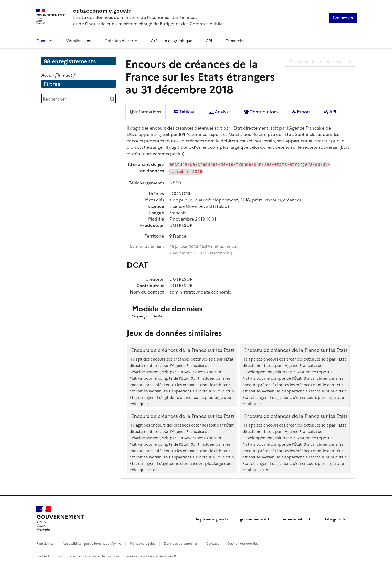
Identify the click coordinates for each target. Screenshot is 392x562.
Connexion (343, 18)
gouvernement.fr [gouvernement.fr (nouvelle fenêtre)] (255, 518)
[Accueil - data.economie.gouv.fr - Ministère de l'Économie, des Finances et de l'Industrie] (60, 518)
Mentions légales (143, 542)
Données (44, 40)
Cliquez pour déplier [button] (148, 315)
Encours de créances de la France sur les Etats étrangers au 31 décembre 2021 (219, 415)
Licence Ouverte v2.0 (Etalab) (199, 205)
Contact (213, 542)
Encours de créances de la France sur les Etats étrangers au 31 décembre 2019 (219, 349)
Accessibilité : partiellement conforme (92, 542)
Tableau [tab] (185, 111)
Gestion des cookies (243, 542)
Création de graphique (172, 40)
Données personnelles (181, 542)
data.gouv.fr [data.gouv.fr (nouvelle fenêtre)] (335, 518)
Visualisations (79, 40)
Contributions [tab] (261, 111)
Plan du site (45, 542)
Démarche (235, 40)
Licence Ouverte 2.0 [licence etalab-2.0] (161, 555)
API (209, 40)
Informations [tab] (145, 111)
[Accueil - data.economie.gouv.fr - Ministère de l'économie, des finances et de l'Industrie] (149, 10)
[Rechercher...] (79, 99)
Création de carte (121, 40)
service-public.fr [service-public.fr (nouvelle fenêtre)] (297, 518)
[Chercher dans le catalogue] (112, 99)
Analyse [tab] (220, 111)
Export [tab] (301, 111)
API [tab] (330, 111)
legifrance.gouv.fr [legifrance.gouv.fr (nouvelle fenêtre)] (212, 518)
